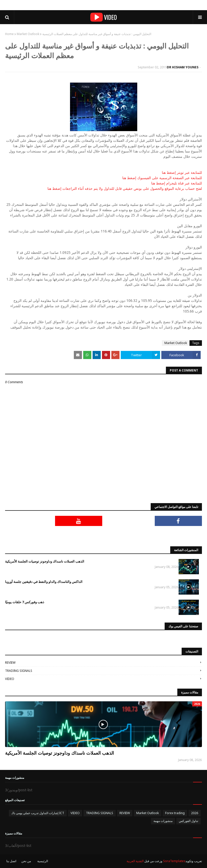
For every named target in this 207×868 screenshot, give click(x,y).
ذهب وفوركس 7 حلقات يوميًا (25, 602)
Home (9, 34)
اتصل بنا (11, 861)
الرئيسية (43, 861)
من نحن (26, 861)
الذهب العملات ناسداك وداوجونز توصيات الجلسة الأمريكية (45, 561)
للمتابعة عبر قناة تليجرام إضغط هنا (177, 183)
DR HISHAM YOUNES (183, 67)
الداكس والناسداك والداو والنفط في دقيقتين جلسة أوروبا (44, 582)
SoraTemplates (174, 861)
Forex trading (175, 813)
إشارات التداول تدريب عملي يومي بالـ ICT (38, 813)
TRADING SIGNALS (19, 671)
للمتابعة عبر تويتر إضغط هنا (182, 172)
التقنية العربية (135, 861)
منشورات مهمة (163, 821)
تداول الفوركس (188, 821)
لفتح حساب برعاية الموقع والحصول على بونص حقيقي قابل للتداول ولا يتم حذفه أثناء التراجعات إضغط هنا (125, 188)
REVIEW (10, 663)
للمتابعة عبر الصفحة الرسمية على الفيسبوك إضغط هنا (162, 178)
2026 (195, 813)
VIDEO (10, 679)
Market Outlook (28, 34)
